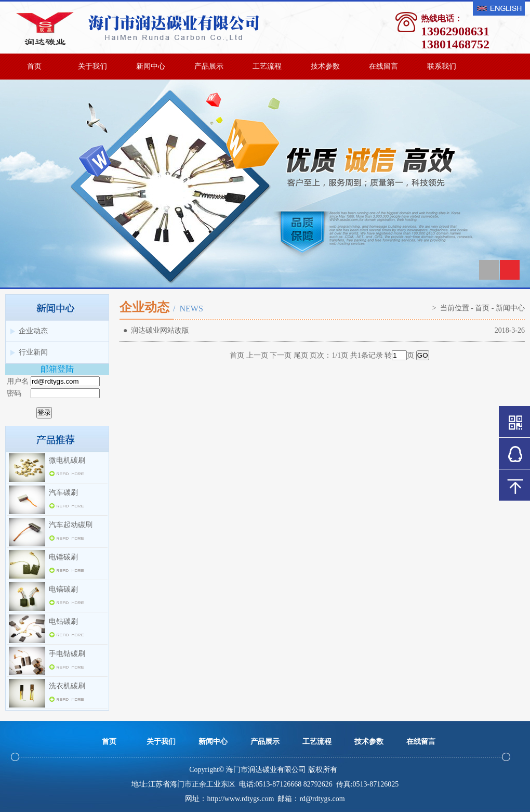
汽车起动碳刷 (71, 525)
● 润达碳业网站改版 (154, 330)
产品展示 (209, 66)
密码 (14, 393)
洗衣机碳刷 (67, 686)
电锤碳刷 (63, 557)
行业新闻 (33, 352)
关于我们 (92, 66)
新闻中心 (151, 66)
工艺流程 (267, 66)
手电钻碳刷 (67, 654)
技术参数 (325, 66)
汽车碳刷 (63, 493)
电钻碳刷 (63, 621)
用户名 (18, 381)
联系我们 (442, 66)
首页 (34, 66)
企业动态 (33, 331)
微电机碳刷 (67, 460)
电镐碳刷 (63, 589)
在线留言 (383, 66)
